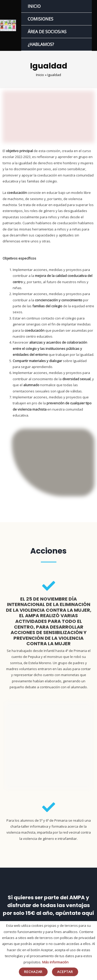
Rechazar (33, 972)
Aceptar (65, 972)
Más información (55, 962)
